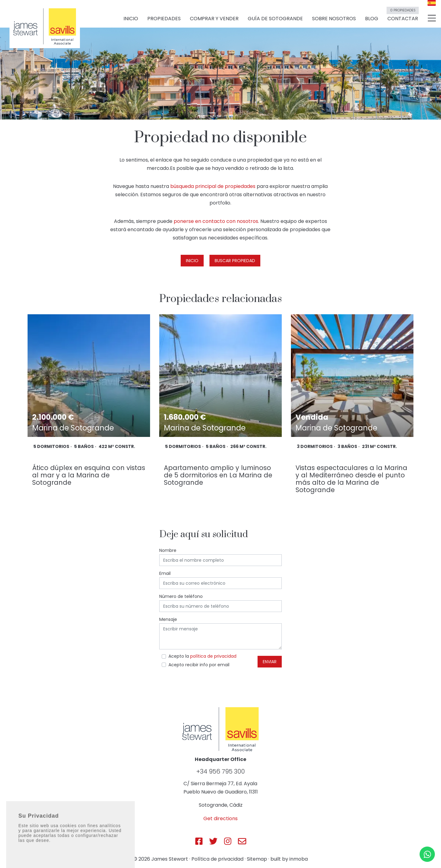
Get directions (221, 818)
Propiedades (164, 19)
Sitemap (257, 859)
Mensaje (168, 619)
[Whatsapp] (427, 854)
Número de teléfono (181, 596)
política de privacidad (213, 656)
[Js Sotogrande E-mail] (242, 841)
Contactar (403, 16)
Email (165, 573)
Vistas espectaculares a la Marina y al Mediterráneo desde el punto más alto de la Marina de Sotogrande (351, 479)
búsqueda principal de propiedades (213, 186)
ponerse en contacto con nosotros (216, 221)
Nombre (168, 550)
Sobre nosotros (334, 19)
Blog (372, 19)
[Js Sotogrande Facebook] (199, 841)
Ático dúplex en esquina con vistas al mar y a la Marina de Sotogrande (89, 475)
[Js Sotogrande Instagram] (228, 841)
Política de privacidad (217, 859)
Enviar (270, 662)
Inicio (131, 19)
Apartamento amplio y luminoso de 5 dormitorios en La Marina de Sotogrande (218, 475)
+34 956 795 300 (221, 771)
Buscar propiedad (235, 261)
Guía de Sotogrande (275, 19)
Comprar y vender (214, 19)
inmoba (299, 859)
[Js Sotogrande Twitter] (213, 841)
